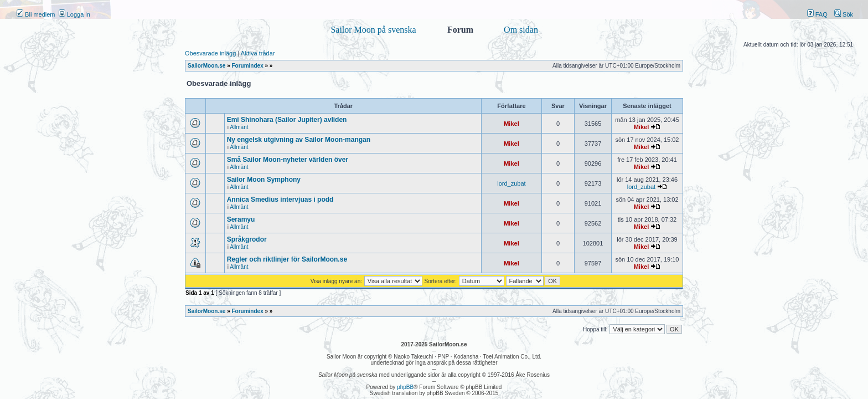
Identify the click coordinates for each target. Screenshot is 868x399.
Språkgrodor (247, 239)
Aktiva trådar (258, 53)
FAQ (817, 14)
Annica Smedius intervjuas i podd (280, 199)
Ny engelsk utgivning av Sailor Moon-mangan (299, 140)
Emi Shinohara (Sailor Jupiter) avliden (287, 120)
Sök (844, 14)
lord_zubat (511, 183)
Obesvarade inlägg (210, 53)
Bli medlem (36, 14)
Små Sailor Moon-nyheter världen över (288, 160)
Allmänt (239, 127)
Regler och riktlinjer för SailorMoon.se (287, 259)
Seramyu (241, 219)
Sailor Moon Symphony (264, 180)
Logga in (74, 14)
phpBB (405, 387)
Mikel (512, 124)
